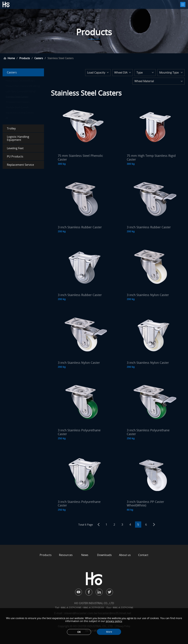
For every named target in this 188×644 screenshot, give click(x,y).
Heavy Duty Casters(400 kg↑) (20, 81)
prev (98, 525)
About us (125, 555)
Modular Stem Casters (17, 107)
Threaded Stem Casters (18, 102)
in (99, 592)
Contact (143, 555)
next (154, 525)
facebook (89, 592)
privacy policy (114, 621)
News (85, 555)
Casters (39, 58)
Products (25, 58)
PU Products (15, 156)
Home (11, 58)
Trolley (11, 128)
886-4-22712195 (71, 608)
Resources (66, 555)
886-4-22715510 (93, 608)
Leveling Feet (15, 148)
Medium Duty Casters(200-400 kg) (23, 86)
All (7, 118)
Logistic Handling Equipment (18, 138)
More (109, 632)
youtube (78, 592)
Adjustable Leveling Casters (20, 113)
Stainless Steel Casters (17, 97)
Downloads (104, 555)
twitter (110, 592)
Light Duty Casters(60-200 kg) (21, 91)
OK (79, 632)
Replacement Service (20, 165)
